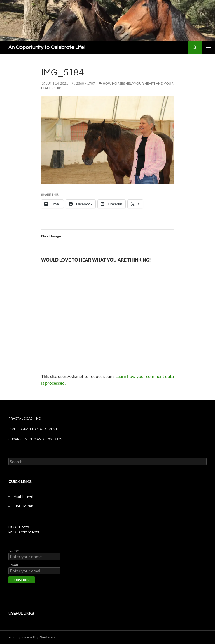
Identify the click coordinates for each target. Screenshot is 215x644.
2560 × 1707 (86, 83)
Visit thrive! (24, 496)
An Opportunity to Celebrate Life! (47, 47)
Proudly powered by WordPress (32, 637)
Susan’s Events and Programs (36, 439)
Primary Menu (208, 47)
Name (14, 551)
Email (13, 565)
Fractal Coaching (25, 419)
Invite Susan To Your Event (33, 429)
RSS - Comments (24, 532)
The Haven (24, 506)
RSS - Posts (19, 527)
